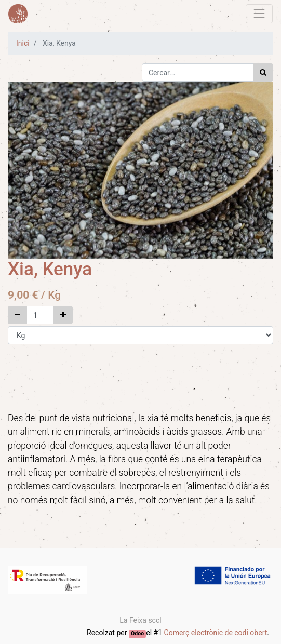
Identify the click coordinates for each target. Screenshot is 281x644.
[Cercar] (263, 72)
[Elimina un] (17, 315)
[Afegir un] (63, 315)
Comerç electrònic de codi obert (216, 633)
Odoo (137, 633)
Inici (23, 43)
